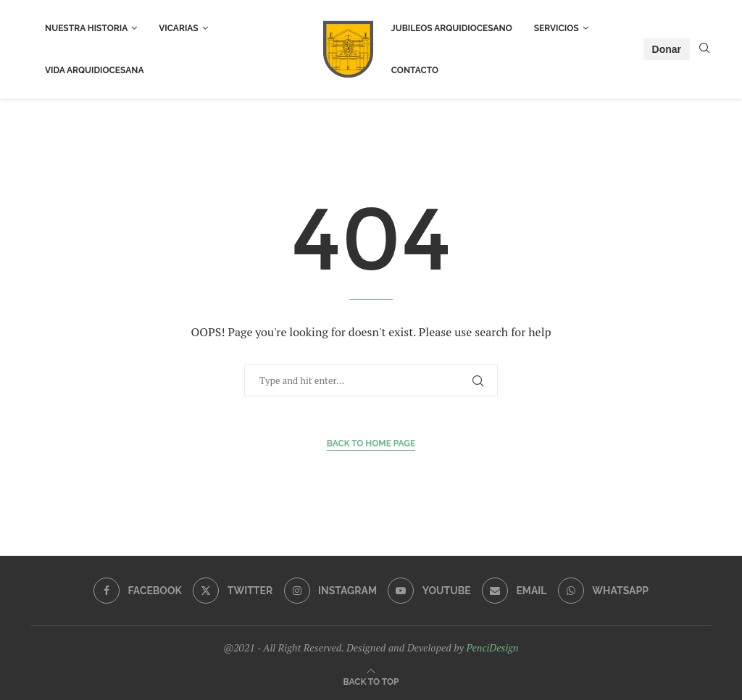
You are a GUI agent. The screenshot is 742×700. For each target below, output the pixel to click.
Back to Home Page (371, 443)
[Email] (514, 591)
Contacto (415, 70)
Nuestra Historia (86, 28)
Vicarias (178, 28)
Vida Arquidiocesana (95, 70)
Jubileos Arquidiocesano (452, 28)
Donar (667, 49)
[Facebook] (138, 591)
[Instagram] (330, 591)
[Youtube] (429, 591)
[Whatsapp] (603, 591)
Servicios (556, 28)
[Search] (704, 50)
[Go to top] (371, 681)
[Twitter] (233, 591)
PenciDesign (492, 647)
